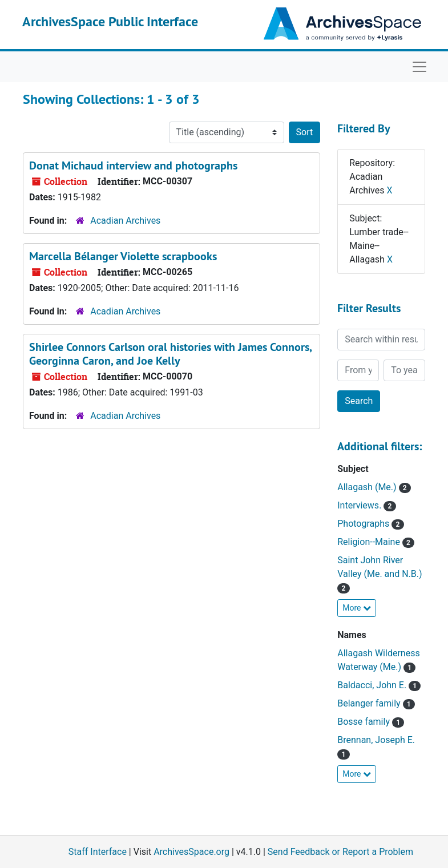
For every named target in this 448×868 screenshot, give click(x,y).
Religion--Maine (370, 542)
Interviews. (360, 505)
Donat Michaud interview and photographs (133, 165)
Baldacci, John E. (373, 685)
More (357, 608)
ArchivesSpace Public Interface (110, 21)
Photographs (364, 524)
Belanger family (370, 703)
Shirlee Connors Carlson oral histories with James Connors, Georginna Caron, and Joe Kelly (170, 354)
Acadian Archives (125, 221)
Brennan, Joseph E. (376, 740)
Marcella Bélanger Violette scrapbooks (123, 256)
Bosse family (365, 722)
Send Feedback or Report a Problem (340, 852)
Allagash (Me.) (368, 487)
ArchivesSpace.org (191, 852)
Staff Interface (98, 852)
